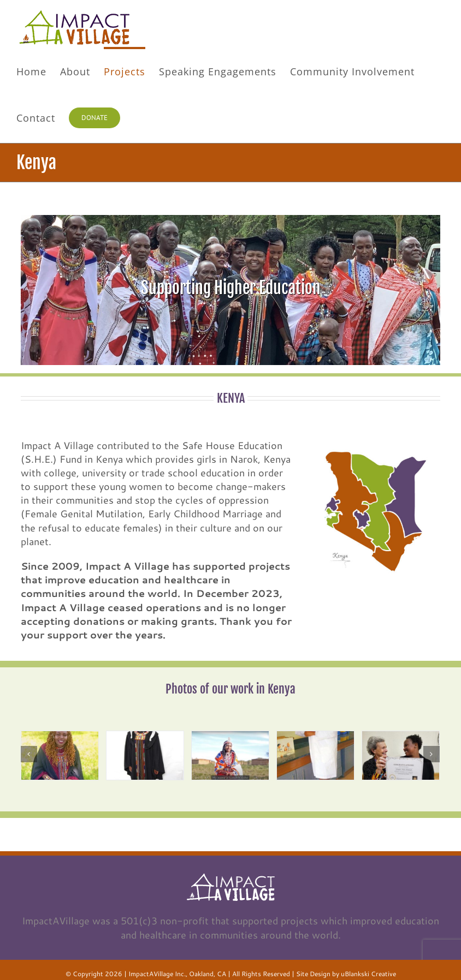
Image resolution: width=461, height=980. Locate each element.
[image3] (230, 755)
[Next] (432, 754)
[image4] (315, 755)
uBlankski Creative (368, 974)
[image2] (145, 755)
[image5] (401, 755)
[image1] (60, 755)
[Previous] (29, 754)
